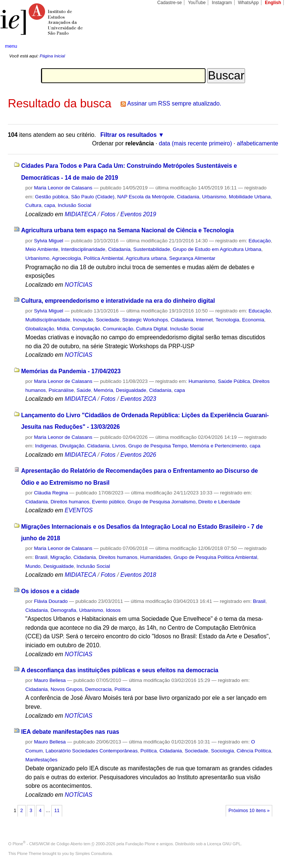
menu (11, 46)
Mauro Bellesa (50, 680)
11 (57, 811)
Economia (253, 320)
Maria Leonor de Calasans (63, 188)
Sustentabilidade (152, 249)
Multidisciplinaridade (48, 320)
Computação (86, 329)
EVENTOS (79, 510)
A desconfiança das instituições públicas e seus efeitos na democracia (120, 670)
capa (50, 205)
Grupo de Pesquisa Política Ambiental (215, 557)
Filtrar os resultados (129, 135)
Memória (104, 390)
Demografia (63, 610)
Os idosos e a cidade (50, 591)
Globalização (40, 329)
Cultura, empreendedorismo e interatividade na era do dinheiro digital (118, 301)
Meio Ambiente (42, 249)
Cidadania (188, 197)
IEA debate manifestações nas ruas (70, 732)
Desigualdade (131, 390)
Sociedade (108, 320)
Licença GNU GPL (224, 844)
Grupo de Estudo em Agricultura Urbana (217, 249)
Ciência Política (254, 751)
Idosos (113, 610)
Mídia (63, 329)
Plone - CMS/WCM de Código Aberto (48, 844)
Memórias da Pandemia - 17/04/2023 (71, 371)
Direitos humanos (70, 502)
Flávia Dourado (51, 601)
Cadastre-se (169, 3)
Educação (259, 241)
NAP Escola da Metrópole (146, 197)
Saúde (84, 390)
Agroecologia (66, 258)
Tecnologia (228, 320)
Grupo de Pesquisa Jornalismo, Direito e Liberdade (184, 502)
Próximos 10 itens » (249, 811)
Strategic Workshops (145, 320)
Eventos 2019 (138, 214)
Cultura (33, 205)
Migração (61, 557)
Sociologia (222, 751)
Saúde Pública (234, 381)
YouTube (197, 3)
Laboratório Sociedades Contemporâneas (91, 751)
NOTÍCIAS (79, 285)
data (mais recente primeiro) (195, 143)
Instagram (222, 3)
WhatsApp (248, 3)
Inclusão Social (74, 205)
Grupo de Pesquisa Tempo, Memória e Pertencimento (187, 446)
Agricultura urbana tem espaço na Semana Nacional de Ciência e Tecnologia (128, 230)
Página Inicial (52, 56)
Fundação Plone (140, 844)
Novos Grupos (66, 689)
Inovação (83, 320)
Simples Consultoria (93, 853)
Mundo (33, 566)
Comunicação (118, 329)
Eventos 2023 (138, 399)
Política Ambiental (104, 258)
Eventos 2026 (138, 455)
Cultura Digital (152, 329)
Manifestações (41, 760)
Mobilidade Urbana (250, 197)
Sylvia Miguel (49, 241)
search (266, 46)
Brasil (41, 557)
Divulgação (72, 446)
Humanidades (155, 557)
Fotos (108, 214)
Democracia (98, 689)
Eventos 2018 (138, 575)
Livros (119, 446)
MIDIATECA (80, 214)
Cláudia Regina (51, 493)
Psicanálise (61, 390)
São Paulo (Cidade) (93, 197)
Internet (204, 320)
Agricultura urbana (146, 258)
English (273, 3)
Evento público (108, 502)
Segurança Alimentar (192, 258)
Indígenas (46, 446)
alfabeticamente (258, 143)
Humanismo (202, 381)
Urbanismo (214, 197)
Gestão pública (52, 197)
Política (123, 689)
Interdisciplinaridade (83, 249)
